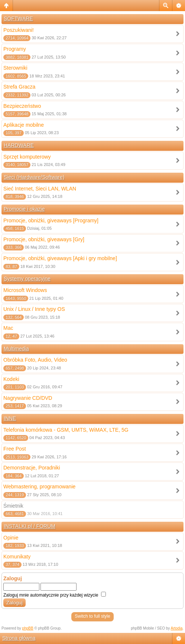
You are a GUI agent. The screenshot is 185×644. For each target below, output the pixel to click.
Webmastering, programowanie (39, 487)
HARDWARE (19, 145)
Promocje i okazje (24, 209)
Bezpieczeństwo (22, 106)
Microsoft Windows (25, 290)
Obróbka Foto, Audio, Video (35, 360)
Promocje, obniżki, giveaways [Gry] (44, 239)
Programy (15, 49)
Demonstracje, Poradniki (32, 468)
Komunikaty (17, 557)
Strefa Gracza (19, 87)
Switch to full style (92, 616)
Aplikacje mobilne (24, 125)
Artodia (177, 628)
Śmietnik (13, 506)
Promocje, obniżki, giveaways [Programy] (51, 220)
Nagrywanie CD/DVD (28, 398)
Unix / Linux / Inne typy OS (34, 309)
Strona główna (19, 638)
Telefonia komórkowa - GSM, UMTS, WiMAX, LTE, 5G (66, 430)
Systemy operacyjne (27, 279)
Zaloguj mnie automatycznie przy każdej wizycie (55, 595)
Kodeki (11, 379)
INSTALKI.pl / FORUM (30, 526)
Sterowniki (15, 68)
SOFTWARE (18, 19)
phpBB (28, 628)
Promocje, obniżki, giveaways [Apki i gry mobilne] (60, 258)
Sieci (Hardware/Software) (34, 177)
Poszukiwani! (19, 30)
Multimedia (16, 349)
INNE (10, 418)
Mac (8, 328)
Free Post (15, 449)
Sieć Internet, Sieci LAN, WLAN (40, 189)
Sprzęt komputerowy (27, 157)
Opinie (11, 538)
